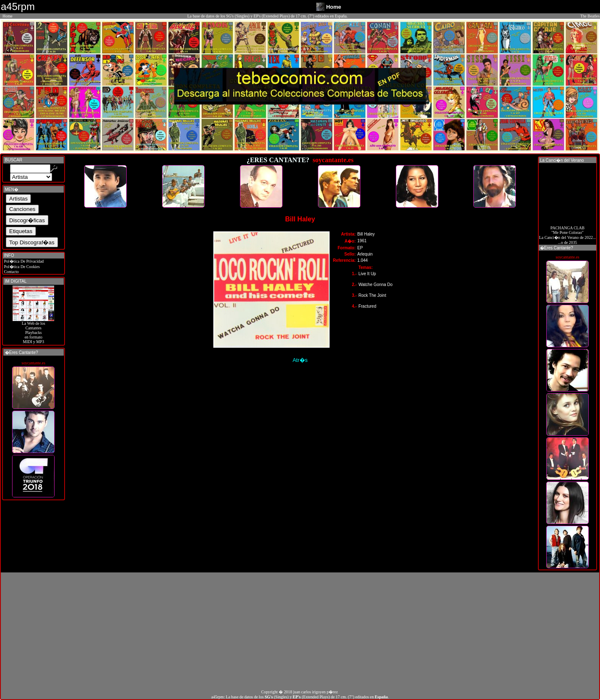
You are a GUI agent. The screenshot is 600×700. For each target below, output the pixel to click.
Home (7, 16)
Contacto (11, 272)
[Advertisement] (300, 631)
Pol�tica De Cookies (21, 267)
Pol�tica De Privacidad (23, 261)
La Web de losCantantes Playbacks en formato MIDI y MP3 (33, 331)
